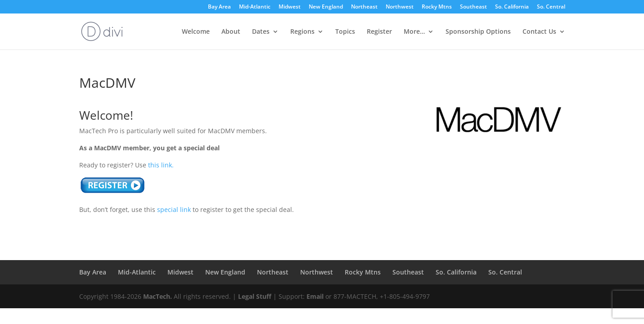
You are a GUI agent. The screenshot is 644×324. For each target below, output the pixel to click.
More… (414, 32)
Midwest (290, 7)
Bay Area (219, 7)
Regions (302, 32)
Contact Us (539, 32)
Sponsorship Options (478, 32)
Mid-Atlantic (255, 7)
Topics (345, 32)
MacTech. (158, 296)
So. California (512, 7)
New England (326, 7)
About (231, 32)
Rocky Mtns (437, 7)
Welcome (196, 32)
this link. (161, 165)
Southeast (473, 7)
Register (379, 32)
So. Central (551, 7)
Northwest (400, 7)
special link (174, 209)
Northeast (364, 7)
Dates (261, 32)
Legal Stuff (255, 296)
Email (315, 296)
